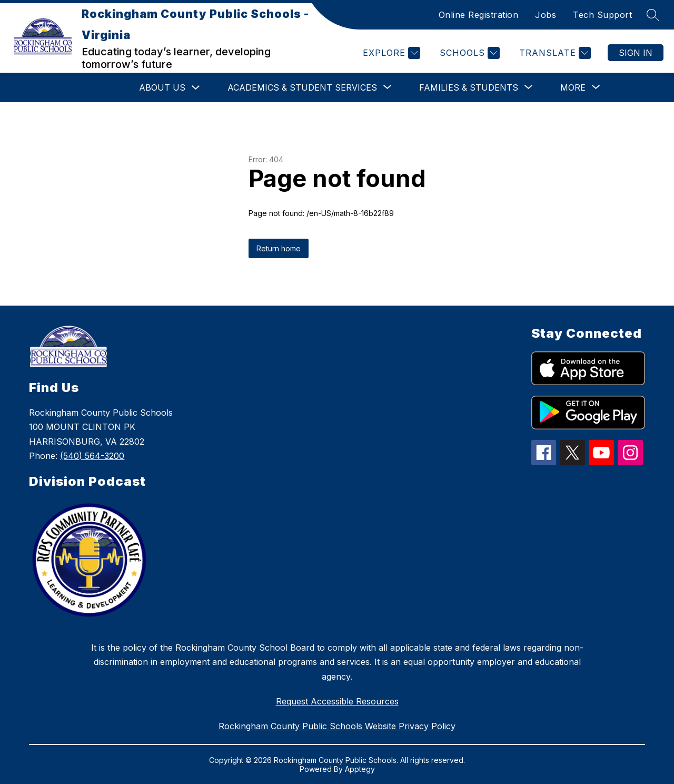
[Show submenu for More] (573, 87)
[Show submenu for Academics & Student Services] (302, 87)
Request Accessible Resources (337, 701)
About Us (162, 87)
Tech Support (602, 15)
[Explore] (390, 53)
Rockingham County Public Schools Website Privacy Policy (337, 726)
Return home (279, 248)
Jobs (546, 15)
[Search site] (653, 15)
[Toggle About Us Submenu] (196, 88)
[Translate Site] (554, 53)
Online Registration (479, 15)
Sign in (636, 53)
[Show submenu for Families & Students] (469, 87)
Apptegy (360, 769)
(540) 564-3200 (92, 456)
